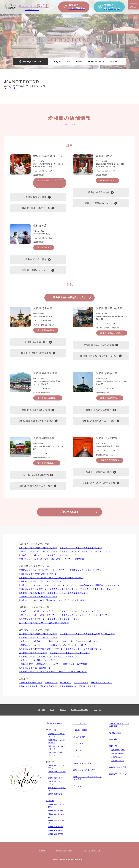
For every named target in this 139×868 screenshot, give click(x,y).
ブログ (76, 757)
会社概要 (42, 851)
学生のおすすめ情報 (82, 763)
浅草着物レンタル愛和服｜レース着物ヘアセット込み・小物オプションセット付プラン (58, 641)
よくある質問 (79, 737)
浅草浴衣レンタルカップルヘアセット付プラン (81, 611)
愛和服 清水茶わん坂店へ (112, 333)
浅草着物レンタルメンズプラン (33, 653)
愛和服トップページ (55, 723)
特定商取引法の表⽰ (64, 851)
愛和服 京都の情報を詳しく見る (69, 297)
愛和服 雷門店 (51, 683)
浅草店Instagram (118, 750)
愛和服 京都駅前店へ (110, 398)
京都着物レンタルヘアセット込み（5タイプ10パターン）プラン (48, 585)
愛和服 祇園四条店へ (47, 463)
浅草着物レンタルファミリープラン (35, 656)
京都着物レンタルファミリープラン (96, 589)
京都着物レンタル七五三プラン (64, 589)
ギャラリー (78, 786)
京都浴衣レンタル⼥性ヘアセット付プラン (38, 551)
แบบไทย (114, 61)
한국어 (79, 61)
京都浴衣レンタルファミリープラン (64, 555)
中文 (69, 61)
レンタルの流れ (80, 724)
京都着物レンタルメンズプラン (33, 589)
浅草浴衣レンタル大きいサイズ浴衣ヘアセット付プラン (44, 623)
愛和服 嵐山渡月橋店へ (48, 398)
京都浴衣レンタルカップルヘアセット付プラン (81, 548)
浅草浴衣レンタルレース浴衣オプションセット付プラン (85, 615)
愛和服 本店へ (44, 247)
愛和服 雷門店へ (108, 180)
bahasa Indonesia (96, 61)
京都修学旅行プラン (56, 778)
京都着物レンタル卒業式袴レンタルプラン (38, 597)
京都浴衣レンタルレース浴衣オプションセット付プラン (85, 551)
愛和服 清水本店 (81, 683)
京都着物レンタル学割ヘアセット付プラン (38, 574)
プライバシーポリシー (92, 851)
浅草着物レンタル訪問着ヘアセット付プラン (39, 660)
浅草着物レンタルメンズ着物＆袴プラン (84, 649)
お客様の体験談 (80, 730)
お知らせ (77, 750)
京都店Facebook (118, 761)
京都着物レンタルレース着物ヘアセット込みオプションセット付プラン (51, 578)
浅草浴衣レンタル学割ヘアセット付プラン (38, 611)
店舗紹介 (50, 801)
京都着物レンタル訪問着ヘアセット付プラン (68, 593)
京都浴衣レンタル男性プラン (32, 555)
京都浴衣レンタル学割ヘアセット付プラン (38, 548)
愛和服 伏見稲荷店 (87, 686)
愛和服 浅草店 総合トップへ (49, 183)
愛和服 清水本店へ (46, 330)
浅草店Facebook (118, 753)
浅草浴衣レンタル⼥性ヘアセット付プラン (38, 615)
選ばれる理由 (115, 733)
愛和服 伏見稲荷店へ (110, 460)
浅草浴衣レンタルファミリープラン (64, 619)
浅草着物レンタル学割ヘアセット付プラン (38, 634)
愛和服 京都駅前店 (49, 686)
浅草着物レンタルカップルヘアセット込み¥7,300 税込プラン (87, 634)
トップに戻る (11, 88)
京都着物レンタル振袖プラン (32, 593)
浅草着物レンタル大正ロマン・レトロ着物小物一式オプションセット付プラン (54, 645)
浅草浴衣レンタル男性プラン (32, 619)
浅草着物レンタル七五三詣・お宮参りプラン (70, 653)
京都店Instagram (118, 757)
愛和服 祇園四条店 (68, 686)
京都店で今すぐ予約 (118, 774)
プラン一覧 (51, 730)
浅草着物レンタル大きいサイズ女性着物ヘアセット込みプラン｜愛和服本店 (53, 672)
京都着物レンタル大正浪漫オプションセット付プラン (43, 570)
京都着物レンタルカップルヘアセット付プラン (40, 581)
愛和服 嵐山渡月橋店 (28, 686)
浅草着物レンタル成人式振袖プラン (35, 668)
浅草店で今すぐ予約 (118, 767)
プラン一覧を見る (69, 512)
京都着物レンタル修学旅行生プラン (86, 570)
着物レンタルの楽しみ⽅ (84, 770)
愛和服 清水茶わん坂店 (101, 683)
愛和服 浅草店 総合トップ (30, 683)
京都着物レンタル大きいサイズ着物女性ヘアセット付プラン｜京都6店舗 (51, 600)
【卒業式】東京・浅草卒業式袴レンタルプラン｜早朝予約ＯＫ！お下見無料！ (54, 664)
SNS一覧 (113, 746)
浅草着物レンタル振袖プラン (67, 656)
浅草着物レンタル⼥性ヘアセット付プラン (38, 638)
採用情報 (113, 739)
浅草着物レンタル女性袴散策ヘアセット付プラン (41, 649)
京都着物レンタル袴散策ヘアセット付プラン (99, 585)
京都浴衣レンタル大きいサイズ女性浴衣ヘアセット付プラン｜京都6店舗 (51, 559)
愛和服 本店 (65, 683)
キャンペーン (79, 743)
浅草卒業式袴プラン (56, 794)
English (58, 61)
